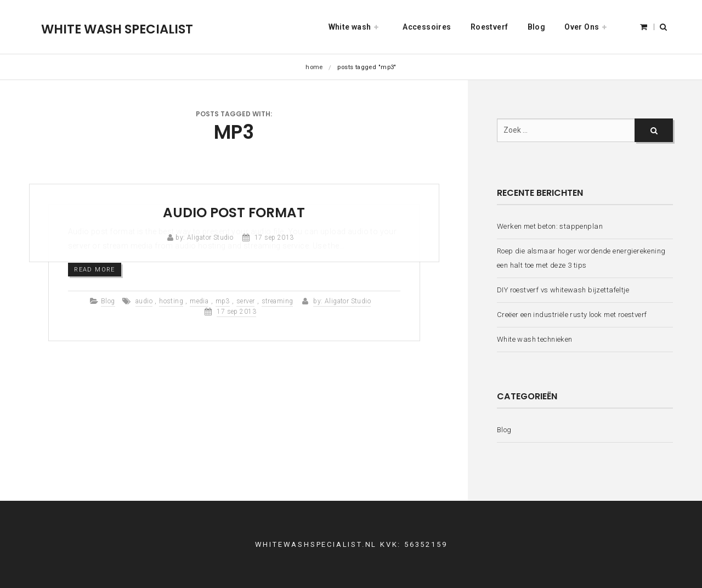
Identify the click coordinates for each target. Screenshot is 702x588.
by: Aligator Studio (204, 238)
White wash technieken (535, 339)
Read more (95, 270)
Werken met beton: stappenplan (550, 226)
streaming (278, 301)
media (199, 301)
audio (144, 301)
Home (314, 67)
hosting (171, 301)
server (246, 301)
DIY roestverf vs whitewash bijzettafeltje (563, 290)
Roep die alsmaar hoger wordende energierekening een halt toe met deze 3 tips (581, 258)
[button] (663, 27)
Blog (108, 301)
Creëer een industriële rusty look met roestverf (572, 315)
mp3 (223, 301)
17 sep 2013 (274, 238)
